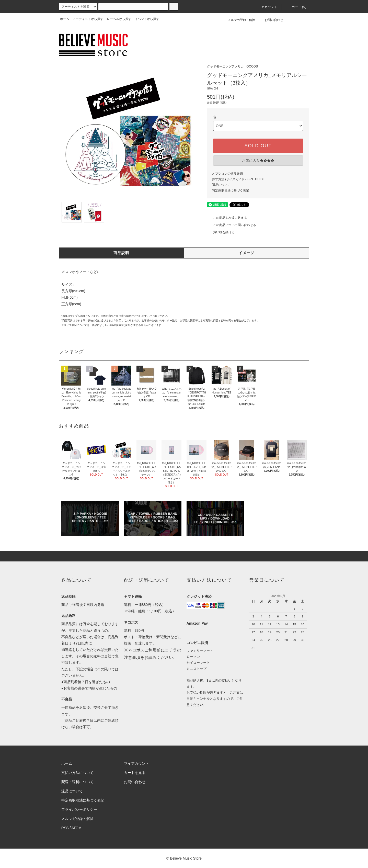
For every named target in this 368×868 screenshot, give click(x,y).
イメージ (247, 253)
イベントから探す (147, 19)
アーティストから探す (88, 19)
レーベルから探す (119, 19)
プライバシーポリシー (79, 809)
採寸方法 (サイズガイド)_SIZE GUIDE (238, 179)
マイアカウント (136, 763)
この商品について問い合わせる (232, 225)
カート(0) (296, 7)
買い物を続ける (221, 232)
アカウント (267, 7)
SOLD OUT (258, 146)
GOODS (252, 66)
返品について (221, 185)
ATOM (77, 828)
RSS (65, 828)
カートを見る (135, 773)
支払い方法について (77, 773)
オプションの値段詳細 (227, 174)
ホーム (65, 19)
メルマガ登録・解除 (238, 20)
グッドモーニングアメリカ (225, 66)
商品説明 (121, 253)
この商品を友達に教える (227, 218)
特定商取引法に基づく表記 (231, 190)
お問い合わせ (271, 20)
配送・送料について (77, 782)
